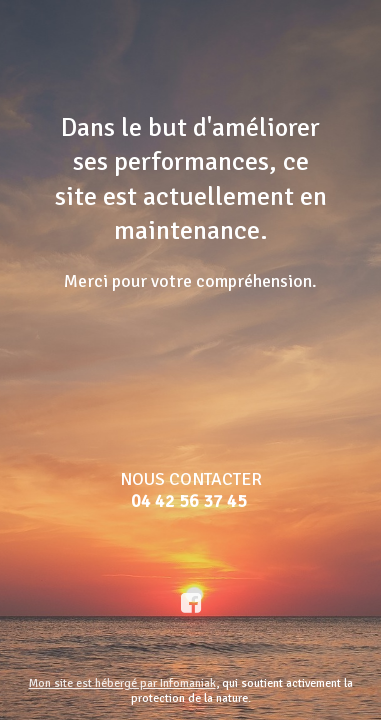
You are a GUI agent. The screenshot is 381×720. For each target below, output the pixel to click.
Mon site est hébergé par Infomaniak (122, 683)
